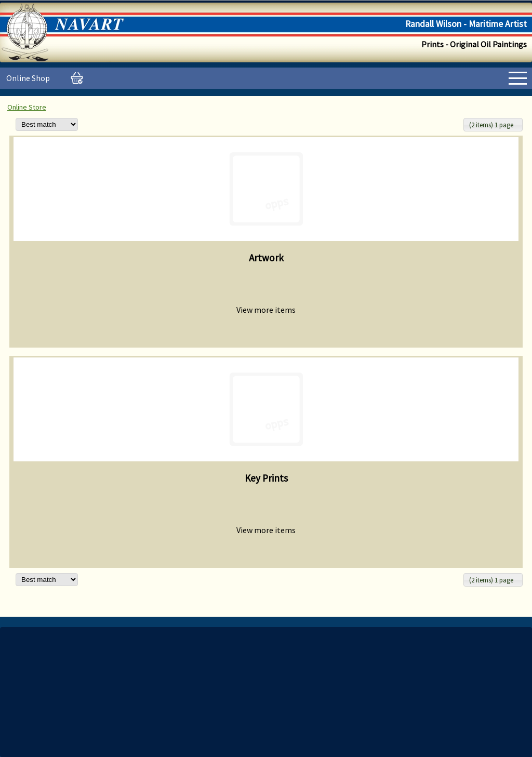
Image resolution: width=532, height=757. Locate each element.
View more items (266, 310)
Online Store (27, 107)
